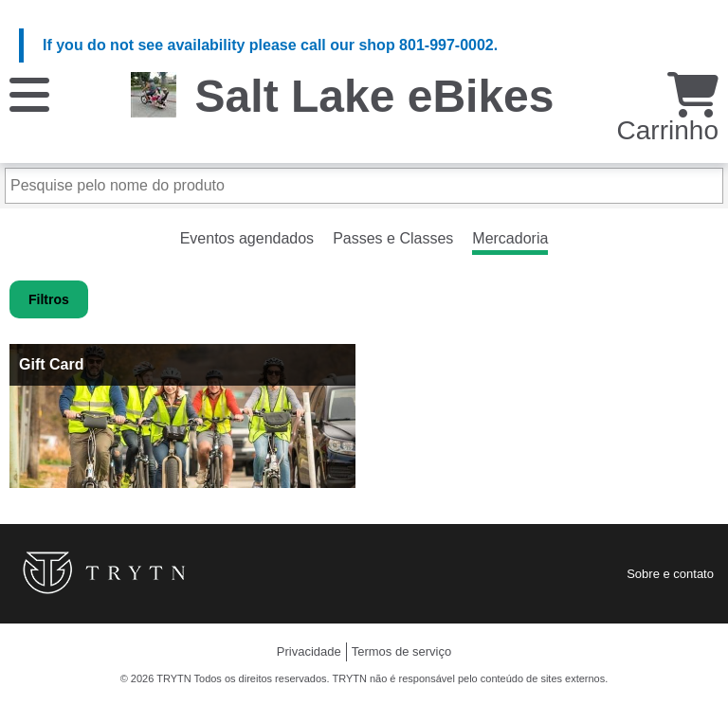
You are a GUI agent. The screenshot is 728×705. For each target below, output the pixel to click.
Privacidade (309, 651)
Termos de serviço (401, 651)
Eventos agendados (247, 238)
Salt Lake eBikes (375, 96)
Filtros (49, 299)
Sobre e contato (670, 574)
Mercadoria (510, 238)
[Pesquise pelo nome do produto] (364, 186)
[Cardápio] (29, 93)
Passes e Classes (393, 238)
